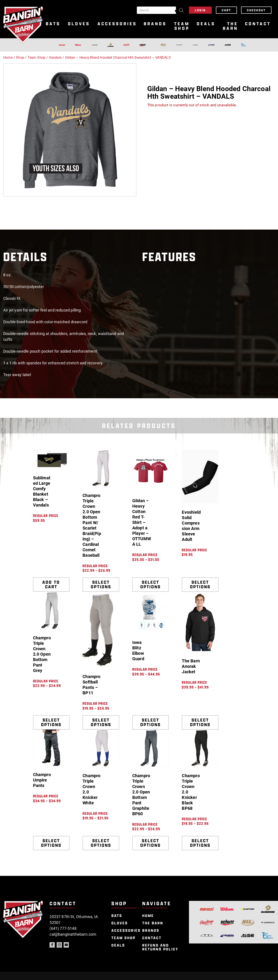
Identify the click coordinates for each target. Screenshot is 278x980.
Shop (20, 57)
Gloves (79, 24)
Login (200, 10)
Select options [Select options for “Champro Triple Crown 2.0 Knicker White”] (101, 843)
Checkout (256, 10)
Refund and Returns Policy (160, 947)
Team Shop (182, 26)
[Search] (181, 10)
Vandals (55, 57)
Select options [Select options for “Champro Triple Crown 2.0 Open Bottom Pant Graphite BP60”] (151, 843)
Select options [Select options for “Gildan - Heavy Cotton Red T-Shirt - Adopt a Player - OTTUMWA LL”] (151, 584)
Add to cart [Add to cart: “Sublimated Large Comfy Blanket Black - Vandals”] (51, 584)
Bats (53, 24)
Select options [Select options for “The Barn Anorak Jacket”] (200, 722)
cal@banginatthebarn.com (73, 934)
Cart (226, 10)
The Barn (230, 26)
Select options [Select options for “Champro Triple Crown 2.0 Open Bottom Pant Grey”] (51, 722)
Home (8, 57)
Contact (258, 24)
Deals (206, 24)
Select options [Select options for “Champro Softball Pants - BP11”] (101, 722)
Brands (155, 24)
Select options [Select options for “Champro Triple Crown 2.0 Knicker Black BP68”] (200, 843)
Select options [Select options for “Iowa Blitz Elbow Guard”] (151, 722)
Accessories (117, 24)
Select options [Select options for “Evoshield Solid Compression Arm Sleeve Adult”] (200, 584)
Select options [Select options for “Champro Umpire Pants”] (51, 843)
